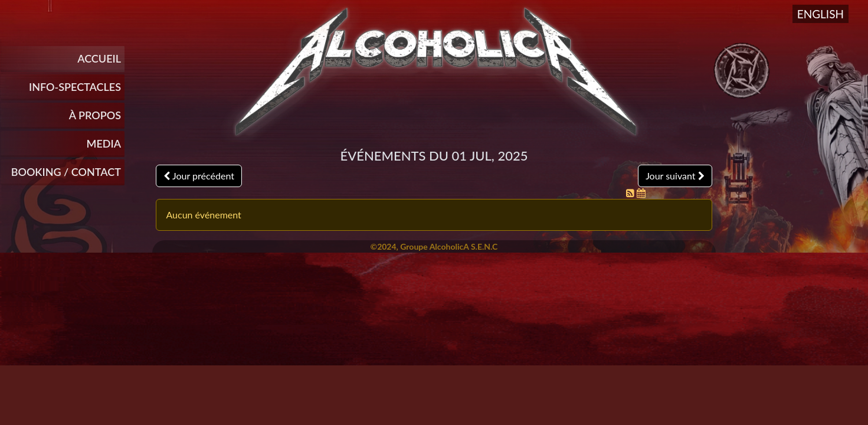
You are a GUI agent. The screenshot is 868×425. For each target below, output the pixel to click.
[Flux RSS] (631, 193)
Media (104, 143)
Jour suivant (675, 176)
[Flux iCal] (641, 193)
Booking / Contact (66, 172)
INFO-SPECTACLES (75, 87)
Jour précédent (199, 176)
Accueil (99, 58)
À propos (95, 115)
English (820, 14)
